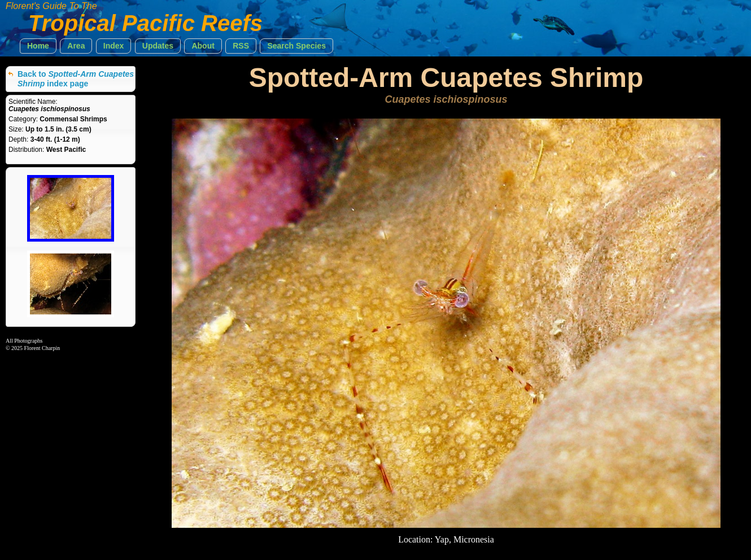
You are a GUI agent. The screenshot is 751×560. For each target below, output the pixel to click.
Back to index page (76, 79)
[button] (38, 46)
